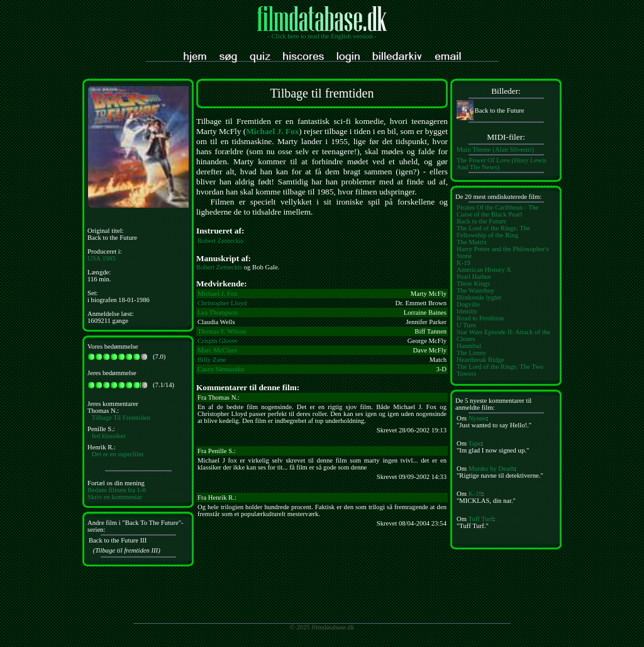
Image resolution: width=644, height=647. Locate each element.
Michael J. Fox (272, 131)
